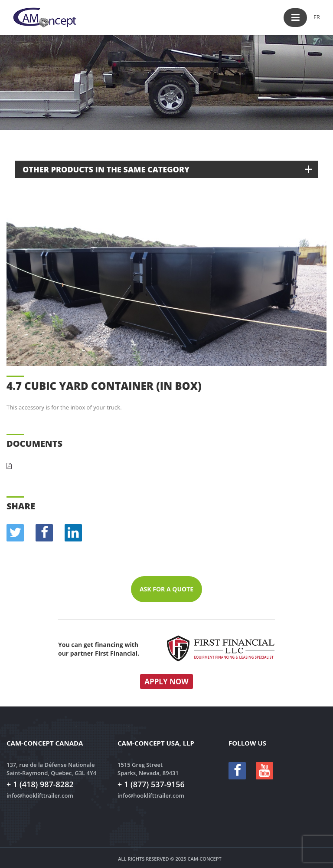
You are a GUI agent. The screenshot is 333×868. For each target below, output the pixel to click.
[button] (295, 18)
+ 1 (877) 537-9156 (151, 784)
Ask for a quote (166, 589)
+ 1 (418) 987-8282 (40, 784)
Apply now (166, 682)
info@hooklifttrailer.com (40, 795)
